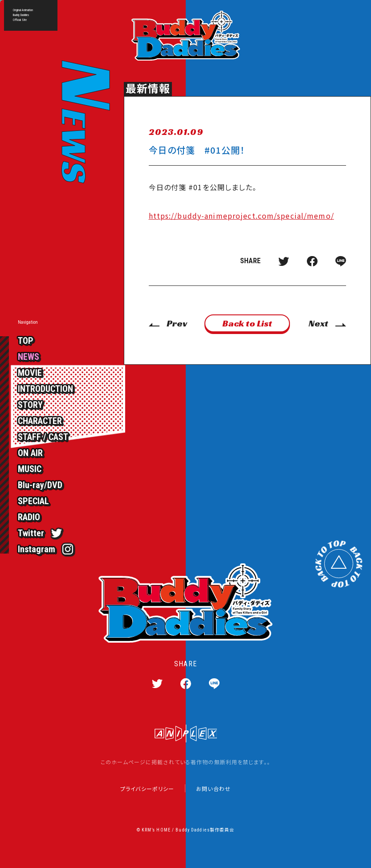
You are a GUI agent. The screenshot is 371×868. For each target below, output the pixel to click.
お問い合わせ (213, 789)
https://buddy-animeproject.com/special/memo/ (241, 216)
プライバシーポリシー (147, 789)
